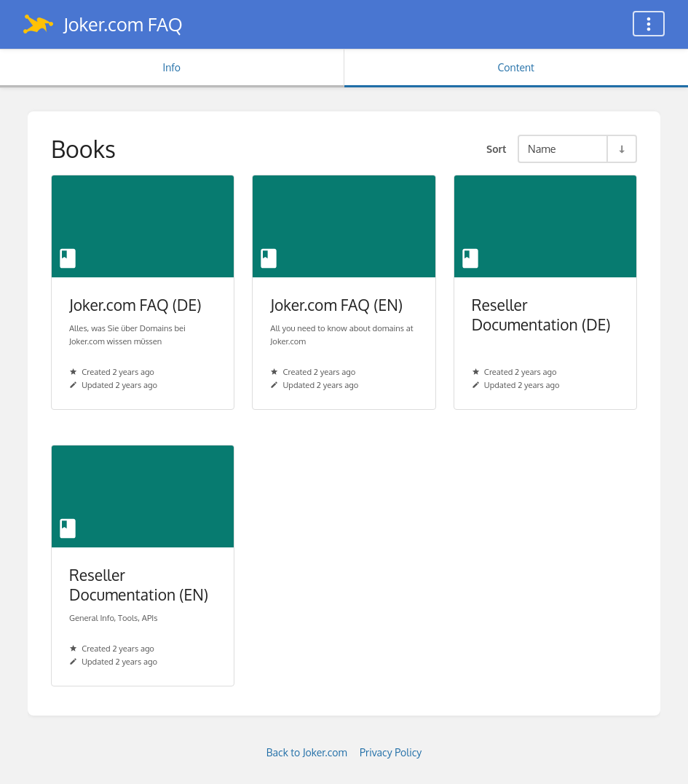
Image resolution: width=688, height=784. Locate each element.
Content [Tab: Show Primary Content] (516, 67)
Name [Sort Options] (542, 149)
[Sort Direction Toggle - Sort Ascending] (621, 149)
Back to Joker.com (307, 752)
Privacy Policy (391, 752)
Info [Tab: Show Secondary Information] (171, 67)
